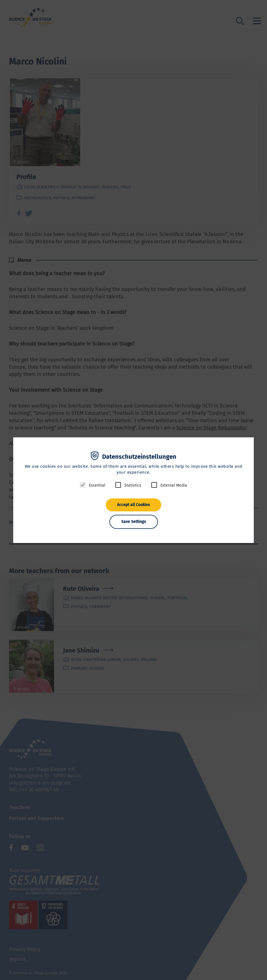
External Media (174, 485)
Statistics (133, 485)
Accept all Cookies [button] (133, 505)
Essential (97, 485)
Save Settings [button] (134, 522)
